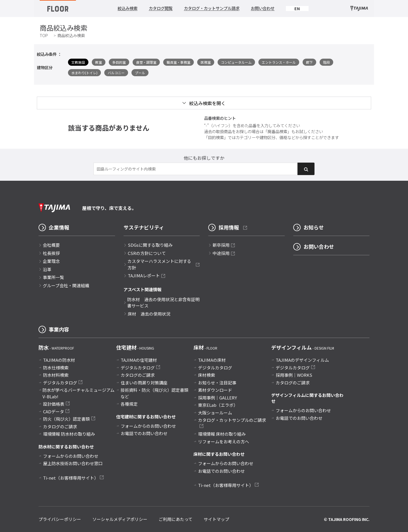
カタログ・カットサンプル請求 (212, 8)
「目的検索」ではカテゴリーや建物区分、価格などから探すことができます (271, 137)
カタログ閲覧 (161, 8)
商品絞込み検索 (71, 35)
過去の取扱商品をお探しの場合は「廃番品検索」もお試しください (263, 131)
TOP (44, 35)
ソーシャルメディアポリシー (120, 519)
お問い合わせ (263, 8)
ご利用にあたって (176, 519)
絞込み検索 (127, 8)
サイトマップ (216, 519)
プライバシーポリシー (60, 519)
